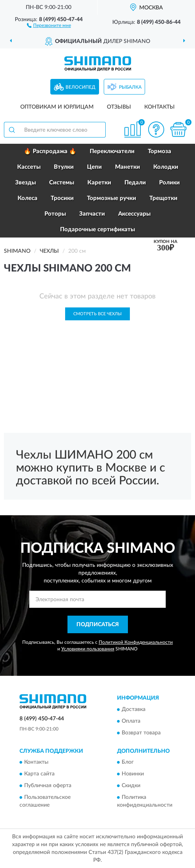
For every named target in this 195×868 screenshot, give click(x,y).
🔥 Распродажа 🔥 (50, 151)
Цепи (94, 167)
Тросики (62, 198)
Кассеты (29, 167)
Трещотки (163, 198)
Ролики (169, 183)
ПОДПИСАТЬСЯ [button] (98, 625)
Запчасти (92, 214)
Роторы (55, 214)
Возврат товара (141, 733)
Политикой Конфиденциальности (136, 642)
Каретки (99, 183)
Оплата (131, 721)
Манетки (128, 167)
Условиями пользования (88, 649)
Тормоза (160, 151)
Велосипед (81, 87)
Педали (135, 183)
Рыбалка (130, 87)
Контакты (160, 107)
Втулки (64, 167)
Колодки (166, 167)
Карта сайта (39, 774)
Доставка (134, 709)
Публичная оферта (48, 786)
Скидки (131, 786)
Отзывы (119, 107)
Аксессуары (134, 214)
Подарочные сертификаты (97, 230)
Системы (62, 183)
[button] (49, 25)
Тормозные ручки (112, 198)
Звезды (26, 183)
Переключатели (112, 151)
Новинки (133, 774)
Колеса (27, 198)
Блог (128, 763)
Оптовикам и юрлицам (57, 107)
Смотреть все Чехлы (97, 314)
